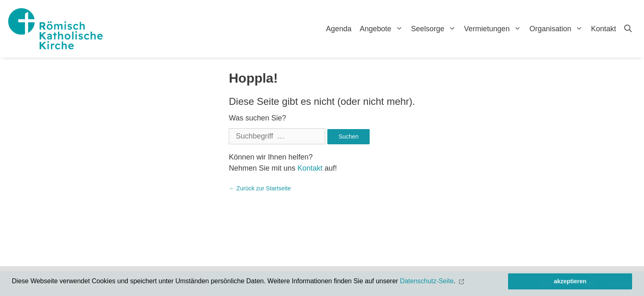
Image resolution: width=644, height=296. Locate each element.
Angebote (383, 29)
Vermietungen (495, 29)
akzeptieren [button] (570, 281)
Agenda (339, 29)
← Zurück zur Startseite (260, 188)
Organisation (558, 29)
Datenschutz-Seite (427, 281)
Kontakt (604, 29)
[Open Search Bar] (628, 29)
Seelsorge (436, 29)
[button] (462, 281)
